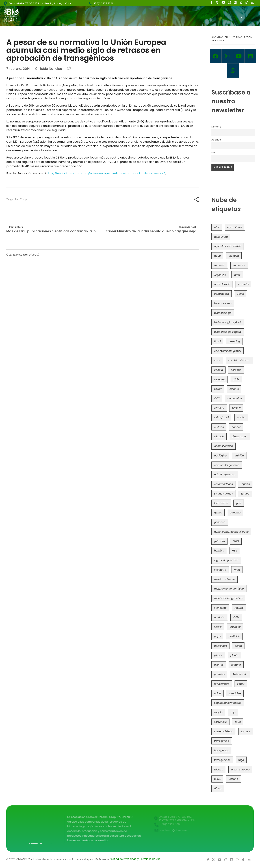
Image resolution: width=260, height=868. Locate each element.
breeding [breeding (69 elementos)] (234, 341)
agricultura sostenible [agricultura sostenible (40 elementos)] (228, 246)
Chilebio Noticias (48, 69)
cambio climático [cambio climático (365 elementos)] (239, 360)
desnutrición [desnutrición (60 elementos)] (240, 436)
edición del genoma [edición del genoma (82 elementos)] (227, 465)
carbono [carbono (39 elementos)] (236, 370)
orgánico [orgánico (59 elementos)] (235, 627)
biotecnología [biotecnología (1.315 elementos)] (223, 313)
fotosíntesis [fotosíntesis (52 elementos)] (221, 503)
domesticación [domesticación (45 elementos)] (224, 446)
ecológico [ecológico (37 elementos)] (220, 456)
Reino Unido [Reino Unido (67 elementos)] (240, 674)
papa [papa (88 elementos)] (217, 636)
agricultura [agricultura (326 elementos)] (221, 237)
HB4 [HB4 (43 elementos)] (235, 551)
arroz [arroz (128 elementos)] (237, 275)
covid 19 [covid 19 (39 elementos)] (219, 408)
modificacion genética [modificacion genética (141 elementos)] (228, 598)
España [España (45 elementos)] (245, 484)
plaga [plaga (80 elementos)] (238, 646)
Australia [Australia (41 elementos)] (243, 284)
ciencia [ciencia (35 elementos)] (234, 389)
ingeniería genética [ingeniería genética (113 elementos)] (226, 560)
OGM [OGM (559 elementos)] (236, 617)
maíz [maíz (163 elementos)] (237, 570)
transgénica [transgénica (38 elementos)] (222, 741)
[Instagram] (227, 56)
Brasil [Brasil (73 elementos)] (217, 341)
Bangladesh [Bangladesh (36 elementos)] (222, 294)
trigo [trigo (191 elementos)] (241, 760)
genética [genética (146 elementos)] (220, 522)
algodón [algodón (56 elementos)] (234, 256)
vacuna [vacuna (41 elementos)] (233, 779)
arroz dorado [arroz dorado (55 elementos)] (222, 284)
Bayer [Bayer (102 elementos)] (240, 294)
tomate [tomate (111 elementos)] (246, 731)
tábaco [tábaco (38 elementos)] (219, 770)
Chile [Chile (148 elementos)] (236, 379)
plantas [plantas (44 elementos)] (219, 665)
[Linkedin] (251, 56)
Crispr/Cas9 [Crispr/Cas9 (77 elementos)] (222, 417)
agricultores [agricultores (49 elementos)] (235, 227)
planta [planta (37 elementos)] (234, 655)
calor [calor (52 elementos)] (217, 360)
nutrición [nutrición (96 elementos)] (220, 617)
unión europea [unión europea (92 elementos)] (240, 770)
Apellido (216, 140)
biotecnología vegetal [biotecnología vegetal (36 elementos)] (228, 332)
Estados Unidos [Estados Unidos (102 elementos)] (223, 494)
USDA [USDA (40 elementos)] (217, 779)
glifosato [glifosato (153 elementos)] (219, 541)
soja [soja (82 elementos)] (233, 712)
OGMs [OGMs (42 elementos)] (218, 627)
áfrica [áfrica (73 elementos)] (218, 788)
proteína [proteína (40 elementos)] (219, 674)
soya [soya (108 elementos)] (238, 722)
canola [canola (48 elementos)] (218, 370)
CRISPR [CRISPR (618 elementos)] (236, 408)
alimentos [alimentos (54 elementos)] (239, 265)
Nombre (216, 127)
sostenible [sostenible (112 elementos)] (220, 722)
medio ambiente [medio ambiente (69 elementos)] (225, 579)
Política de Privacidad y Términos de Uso (135, 859)
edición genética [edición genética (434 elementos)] (225, 474)
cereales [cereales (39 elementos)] (220, 379)
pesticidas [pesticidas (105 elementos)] (220, 646)
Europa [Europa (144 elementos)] (245, 494)
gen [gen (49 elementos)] (239, 503)
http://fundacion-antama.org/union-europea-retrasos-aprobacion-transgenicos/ (106, 173)
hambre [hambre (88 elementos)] (219, 551)
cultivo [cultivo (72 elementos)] (241, 417)
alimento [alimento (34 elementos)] (220, 265)
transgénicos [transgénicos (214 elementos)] (222, 760)
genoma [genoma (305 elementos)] (235, 513)
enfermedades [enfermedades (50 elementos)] (223, 484)
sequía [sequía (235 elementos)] (218, 712)
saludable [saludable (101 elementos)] (235, 693)
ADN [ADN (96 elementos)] (217, 227)
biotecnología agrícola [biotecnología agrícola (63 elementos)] (228, 322)
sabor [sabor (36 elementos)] (241, 684)
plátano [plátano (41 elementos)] (236, 665)
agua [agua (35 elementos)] (217, 256)
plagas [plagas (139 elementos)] (218, 655)
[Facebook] (215, 56)
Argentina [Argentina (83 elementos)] (220, 275)
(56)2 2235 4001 (103, 3)
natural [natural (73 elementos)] (239, 608)
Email (214, 152)
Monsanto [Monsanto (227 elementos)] (220, 608)
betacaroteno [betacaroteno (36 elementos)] (223, 303)
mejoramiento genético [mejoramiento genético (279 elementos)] (229, 589)
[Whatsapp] (233, 71)
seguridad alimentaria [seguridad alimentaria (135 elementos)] (228, 703)
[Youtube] (239, 56)
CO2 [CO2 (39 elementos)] (217, 398)
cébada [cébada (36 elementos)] (219, 436)
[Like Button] (69, 68)
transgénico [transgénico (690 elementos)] (222, 750)
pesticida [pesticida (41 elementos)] (234, 636)
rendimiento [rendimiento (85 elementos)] (222, 684)
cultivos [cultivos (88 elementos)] (219, 427)
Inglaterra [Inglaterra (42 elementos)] (220, 570)
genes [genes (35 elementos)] (218, 513)
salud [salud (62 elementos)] (217, 693)
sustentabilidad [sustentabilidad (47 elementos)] (224, 731)
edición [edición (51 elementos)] (239, 456)
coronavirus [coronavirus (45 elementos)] (235, 398)
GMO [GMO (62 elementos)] (236, 541)
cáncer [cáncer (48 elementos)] (236, 427)
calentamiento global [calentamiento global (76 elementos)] (227, 351)
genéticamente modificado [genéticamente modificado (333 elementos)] (231, 532)
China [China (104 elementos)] (218, 389)
